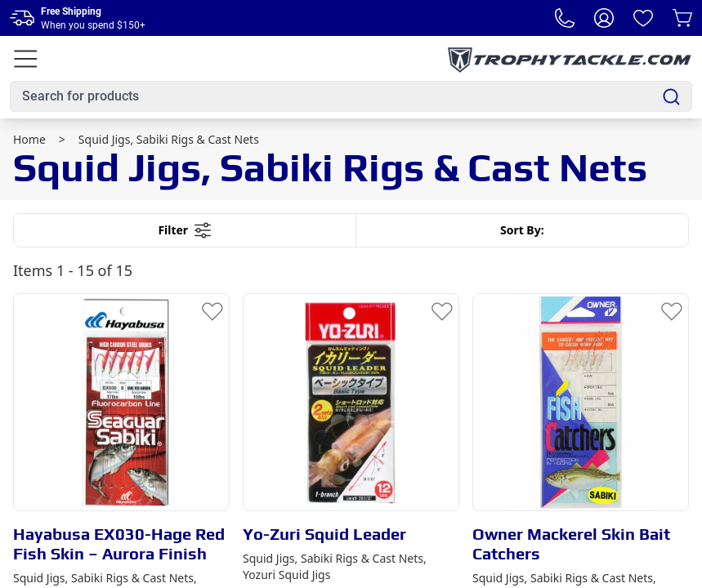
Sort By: (522, 230)
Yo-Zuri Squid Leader (324, 534)
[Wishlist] (643, 18)
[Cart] (682, 18)
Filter (184, 230)
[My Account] (604, 18)
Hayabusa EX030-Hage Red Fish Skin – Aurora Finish (119, 543)
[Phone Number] (565, 18)
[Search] (671, 97)
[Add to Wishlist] (212, 310)
